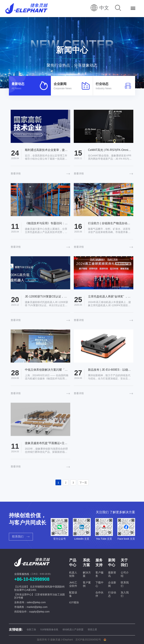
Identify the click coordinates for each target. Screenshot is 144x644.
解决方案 (87, 574)
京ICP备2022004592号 (88, 640)
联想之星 (92, 629)
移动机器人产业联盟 (73, 629)
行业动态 (112, 594)
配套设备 (73, 594)
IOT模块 (74, 602)
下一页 (83, 483)
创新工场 (31, 629)
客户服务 (99, 574)
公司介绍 (125, 574)
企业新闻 (112, 584)
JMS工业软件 (73, 584)
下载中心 (99, 584)
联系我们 (125, 584)
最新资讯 (112, 574)
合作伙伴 (99, 594)
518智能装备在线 (49, 629)
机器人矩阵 (73, 574)
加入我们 (125, 594)
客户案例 (87, 584)
